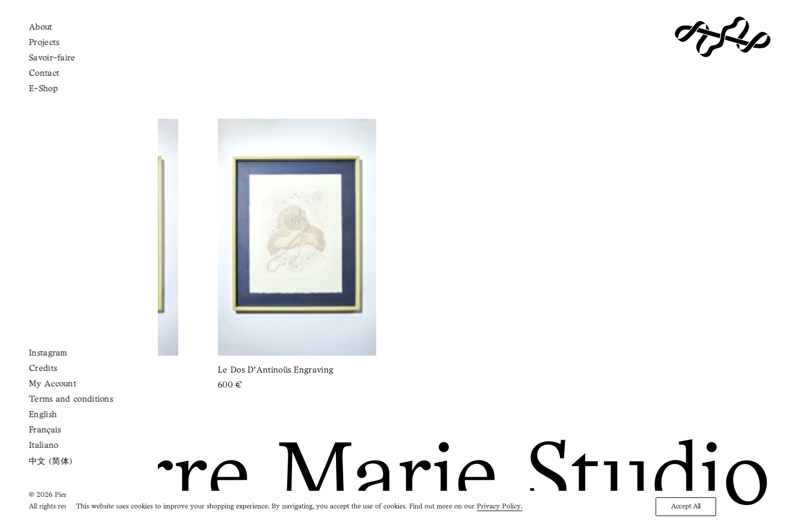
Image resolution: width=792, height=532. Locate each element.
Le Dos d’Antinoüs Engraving (276, 370)
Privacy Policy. (500, 506)
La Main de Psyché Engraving (79, 370)
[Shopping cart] (52, 36)
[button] (25, 37)
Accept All (686, 506)
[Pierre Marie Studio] (723, 37)
